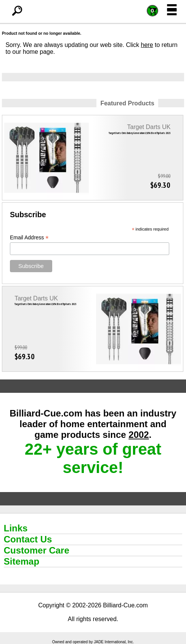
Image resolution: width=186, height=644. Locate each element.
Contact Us (28, 539)
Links (16, 528)
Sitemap (22, 561)
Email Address (29, 238)
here (147, 45)
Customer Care (37, 550)
